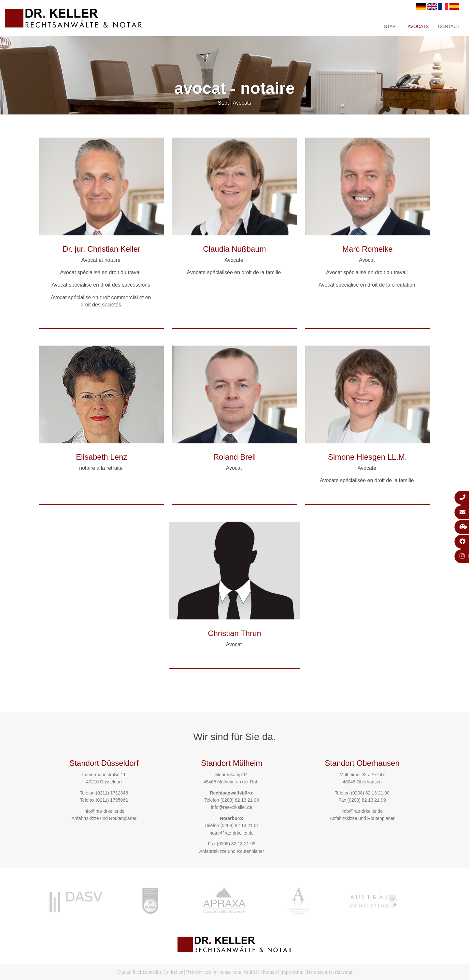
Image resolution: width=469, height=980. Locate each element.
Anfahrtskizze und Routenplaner (104, 818)
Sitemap (269, 972)
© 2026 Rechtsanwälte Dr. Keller (150, 972)
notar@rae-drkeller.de (232, 833)
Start (391, 26)
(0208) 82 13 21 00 (240, 800)
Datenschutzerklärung (330, 972)
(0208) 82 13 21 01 (240, 825)
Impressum (292, 972)
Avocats (418, 26)
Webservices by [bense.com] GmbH (221, 972)
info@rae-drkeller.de (104, 811)
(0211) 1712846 (112, 793)
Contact (449, 26)
